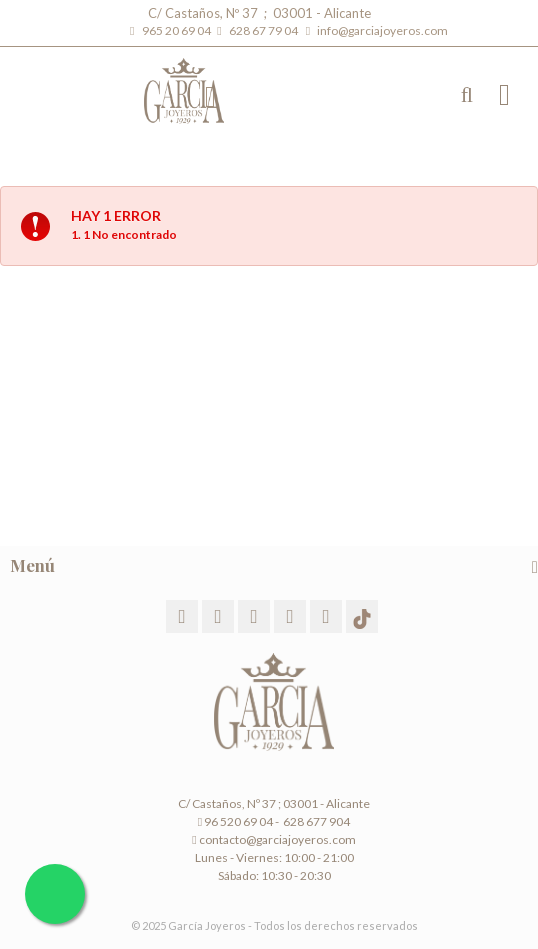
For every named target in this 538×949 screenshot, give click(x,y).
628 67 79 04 (265, 30)
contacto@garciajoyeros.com (277, 839)
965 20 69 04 (178, 30)
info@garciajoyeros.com (382, 30)
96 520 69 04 (235, 821)
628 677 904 (315, 821)
